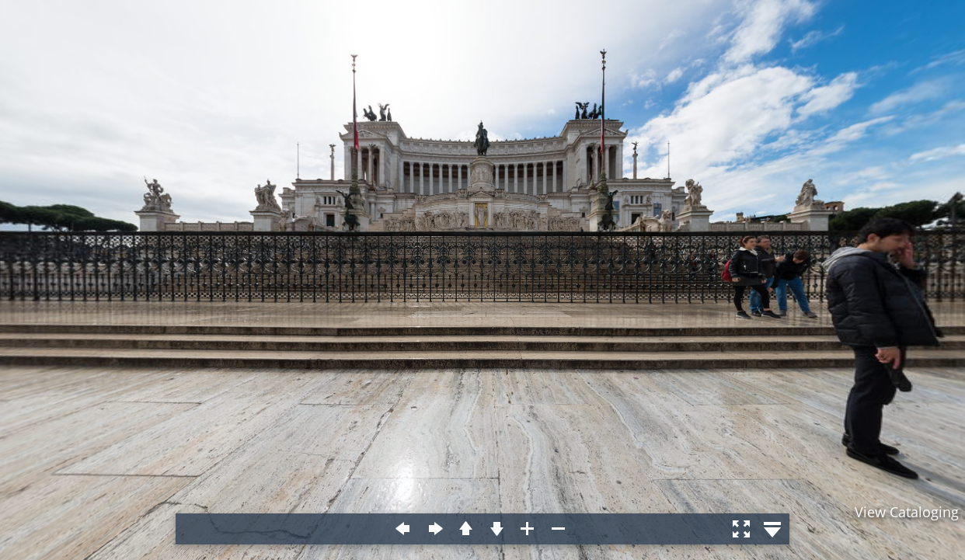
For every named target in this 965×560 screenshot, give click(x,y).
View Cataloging (907, 512)
